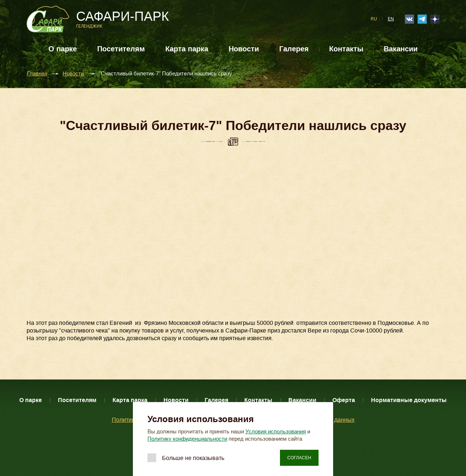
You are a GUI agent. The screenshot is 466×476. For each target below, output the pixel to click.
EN (391, 19)
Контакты (346, 49)
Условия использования (276, 432)
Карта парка (187, 49)
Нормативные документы (409, 400)
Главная (37, 74)
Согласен (299, 458)
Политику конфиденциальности (187, 439)
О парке (63, 49)
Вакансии (401, 49)
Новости (244, 49)
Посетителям (121, 49)
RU (374, 19)
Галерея (294, 49)
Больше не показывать (193, 458)
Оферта (344, 400)
